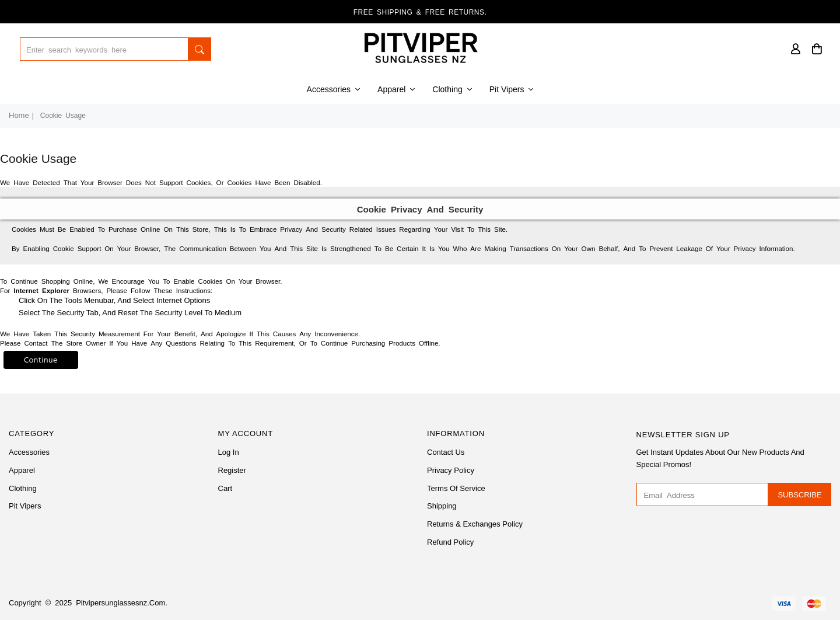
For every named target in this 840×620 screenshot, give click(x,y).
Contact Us (446, 452)
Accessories (333, 89)
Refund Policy (450, 542)
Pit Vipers (512, 89)
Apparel (396, 89)
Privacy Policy (451, 470)
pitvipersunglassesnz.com (120, 603)
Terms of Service (456, 488)
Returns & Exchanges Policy (475, 524)
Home (19, 115)
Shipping (442, 506)
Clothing (452, 89)
